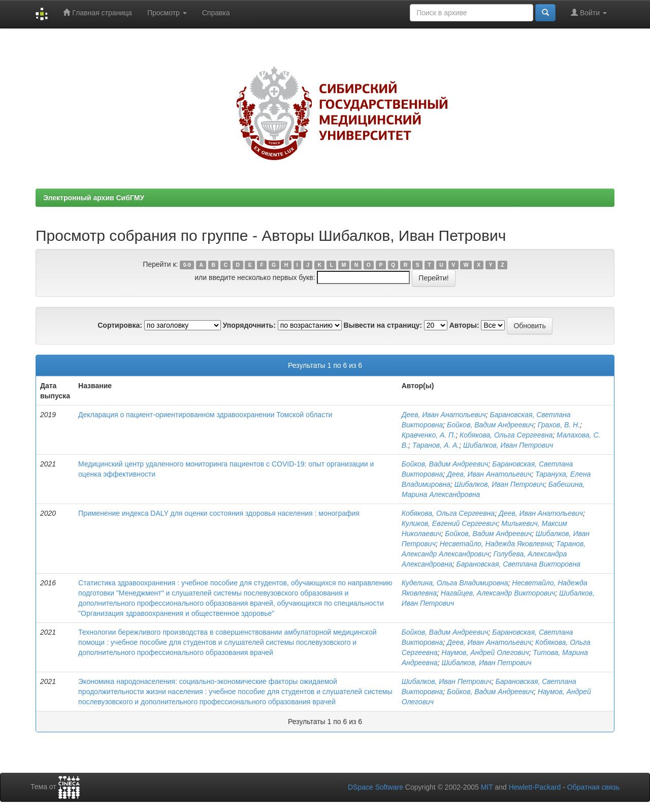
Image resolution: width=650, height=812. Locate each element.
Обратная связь (593, 787)
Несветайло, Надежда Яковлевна (496, 544)
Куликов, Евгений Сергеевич (450, 523)
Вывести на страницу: (383, 325)
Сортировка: (120, 325)
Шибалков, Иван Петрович (508, 445)
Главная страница (97, 12)
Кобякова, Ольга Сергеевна (506, 435)
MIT (487, 787)
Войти (589, 12)
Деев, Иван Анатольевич (444, 415)
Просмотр (167, 13)
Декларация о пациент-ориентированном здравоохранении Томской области (205, 415)
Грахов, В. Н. (559, 425)
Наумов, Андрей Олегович (485, 652)
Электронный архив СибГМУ (94, 198)
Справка (216, 13)
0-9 (187, 265)
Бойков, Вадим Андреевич (490, 425)
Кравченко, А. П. (429, 435)
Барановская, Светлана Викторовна (518, 564)
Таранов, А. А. (436, 445)
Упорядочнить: (249, 325)
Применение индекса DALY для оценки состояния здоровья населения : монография (219, 513)
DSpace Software (376, 787)
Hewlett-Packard (535, 787)
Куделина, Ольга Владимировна (455, 583)
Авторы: (464, 325)
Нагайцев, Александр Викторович (498, 593)
